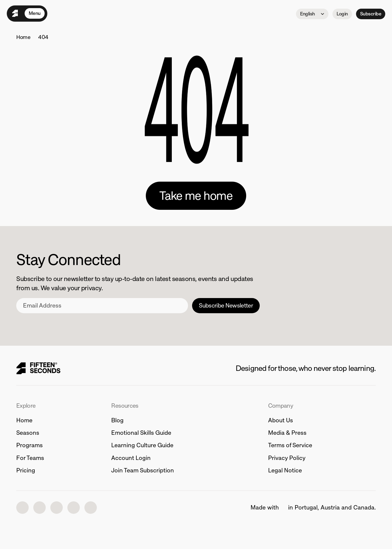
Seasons (28, 433)
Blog (117, 420)
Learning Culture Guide (142, 445)
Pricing (26, 470)
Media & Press (287, 433)
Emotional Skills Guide (141, 433)
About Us (281, 420)
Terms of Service (290, 445)
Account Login (131, 458)
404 (43, 37)
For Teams (30, 458)
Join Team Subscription (143, 470)
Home (23, 37)
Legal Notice (285, 470)
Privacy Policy (287, 458)
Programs (29, 445)
